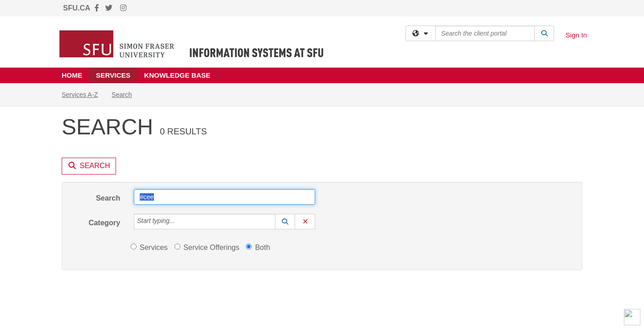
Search (108, 115)
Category (104, 140)
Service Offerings (207, 164)
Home (72, 75)
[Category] (180, 138)
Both (258, 164)
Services (113, 75)
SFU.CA (77, 8)
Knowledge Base (177, 75)
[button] (285, 138)
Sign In (576, 35)
